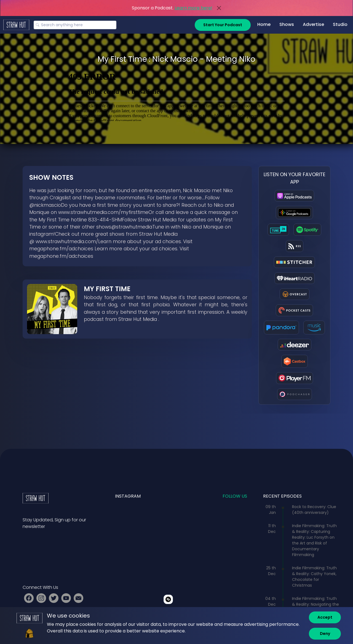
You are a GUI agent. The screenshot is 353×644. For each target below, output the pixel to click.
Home (264, 24)
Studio (340, 24)
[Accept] (325, 617)
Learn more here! (193, 8)
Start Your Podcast (223, 25)
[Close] (219, 8)
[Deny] (325, 634)
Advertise (313, 24)
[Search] (75, 25)
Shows (287, 24)
